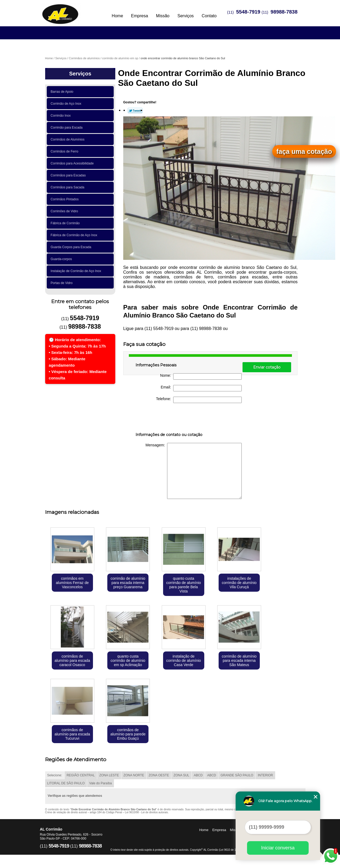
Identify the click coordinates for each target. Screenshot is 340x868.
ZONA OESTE (159, 775)
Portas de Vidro (63, 283)
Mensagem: (194, 471)
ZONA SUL (181, 775)
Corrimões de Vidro (65, 211)
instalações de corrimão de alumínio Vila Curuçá (239, 583)
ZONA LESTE (109, 775)
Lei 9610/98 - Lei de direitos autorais (146, 812)
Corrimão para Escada (68, 128)
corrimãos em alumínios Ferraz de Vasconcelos (72, 583)
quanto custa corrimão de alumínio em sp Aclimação (128, 660)
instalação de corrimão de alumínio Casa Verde (184, 660)
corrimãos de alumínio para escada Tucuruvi (72, 734)
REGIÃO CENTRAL (81, 775)
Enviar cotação (267, 367)
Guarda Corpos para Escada (72, 247)
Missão (163, 16)
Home (118, 16)
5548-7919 (248, 12)
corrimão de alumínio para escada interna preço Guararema (128, 583)
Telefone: (199, 400)
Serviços (186, 16)
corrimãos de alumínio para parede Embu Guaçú (128, 734)
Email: (201, 388)
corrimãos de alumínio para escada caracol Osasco (72, 660)
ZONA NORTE (134, 775)
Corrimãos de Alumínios (69, 139)
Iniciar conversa (278, 848)
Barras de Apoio (63, 92)
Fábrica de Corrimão (66, 223)
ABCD (198, 775)
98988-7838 (284, 12)
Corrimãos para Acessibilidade (73, 163)
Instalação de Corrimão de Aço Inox (77, 271)
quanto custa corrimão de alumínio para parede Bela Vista (184, 585)
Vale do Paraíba (101, 783)
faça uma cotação (304, 151)
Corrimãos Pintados (66, 199)
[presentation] (169, 419)
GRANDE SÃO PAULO (237, 775)
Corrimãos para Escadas (69, 175)
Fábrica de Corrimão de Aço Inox (75, 235)
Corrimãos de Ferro (65, 151)
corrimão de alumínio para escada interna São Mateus (239, 660)
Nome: (201, 376)
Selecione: (55, 775)
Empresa (139, 16)
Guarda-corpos (62, 259)
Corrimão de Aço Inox (67, 104)
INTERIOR (265, 775)
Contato (209, 16)
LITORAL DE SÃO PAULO (66, 783)
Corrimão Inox (62, 116)
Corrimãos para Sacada (68, 187)
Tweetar (135, 111)
